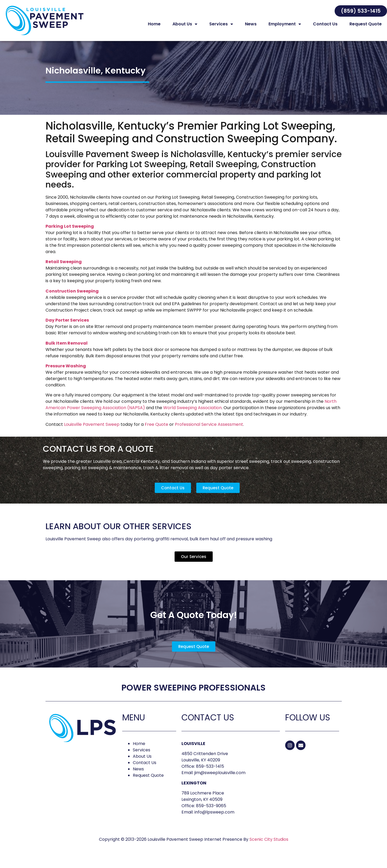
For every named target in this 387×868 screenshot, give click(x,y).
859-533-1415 (210, 772)
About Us (185, 24)
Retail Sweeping (64, 267)
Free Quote (156, 430)
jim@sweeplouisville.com (220, 778)
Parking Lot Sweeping (70, 232)
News (251, 24)
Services (221, 24)
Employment (285, 24)
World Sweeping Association (192, 413)
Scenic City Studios (269, 845)
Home (154, 24)
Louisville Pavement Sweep (92, 430)
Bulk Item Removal (67, 349)
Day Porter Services (67, 326)
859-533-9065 (211, 811)
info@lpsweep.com (214, 818)
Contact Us (325, 24)
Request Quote (366, 24)
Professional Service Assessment (209, 430)
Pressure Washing (66, 371)
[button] (361, 11)
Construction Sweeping (72, 297)
